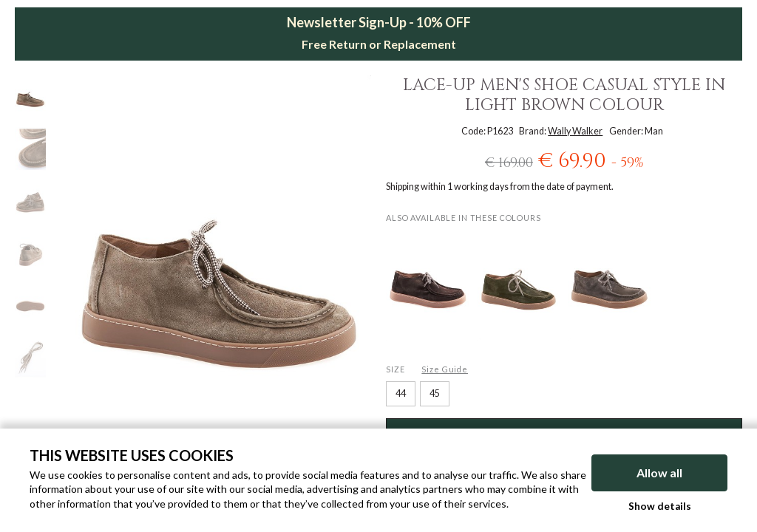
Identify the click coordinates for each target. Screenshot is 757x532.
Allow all (659, 473)
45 (435, 393)
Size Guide (445, 369)
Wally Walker (575, 131)
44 (401, 393)
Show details (660, 506)
